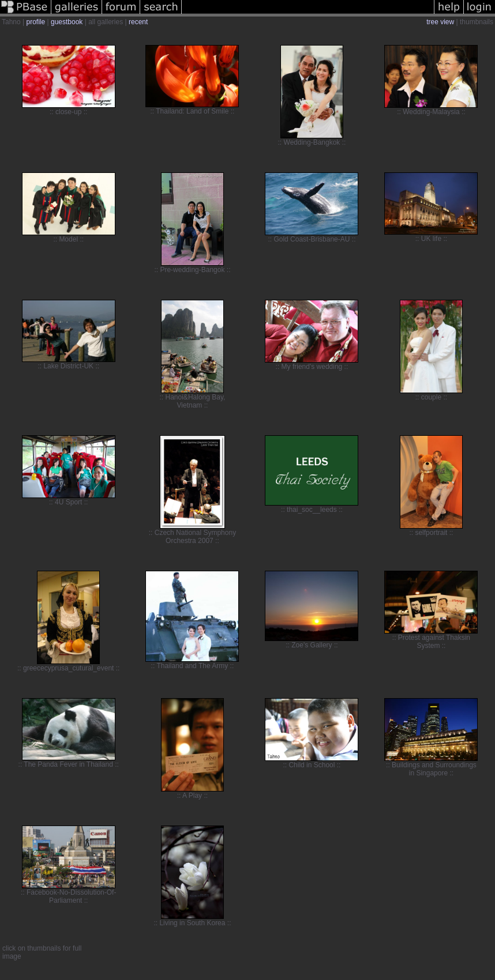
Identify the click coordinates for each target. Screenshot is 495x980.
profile (35, 22)
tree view (440, 22)
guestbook (67, 22)
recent (138, 22)
